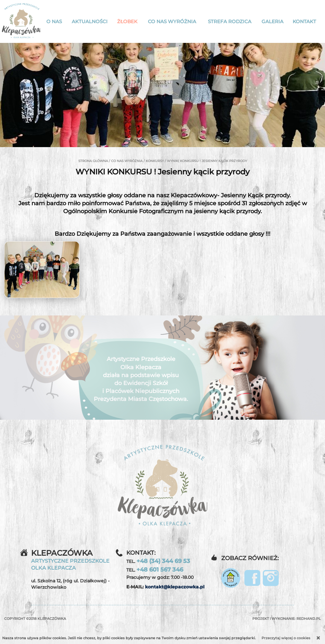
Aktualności (90, 21)
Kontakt (304, 21)
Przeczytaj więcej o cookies (286, 638)
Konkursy (155, 161)
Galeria (272, 21)
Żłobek (127, 21)
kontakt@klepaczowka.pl (175, 587)
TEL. (158, 561)
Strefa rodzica (230, 21)
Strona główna (93, 161)
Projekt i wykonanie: (287, 619)
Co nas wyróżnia (172, 21)
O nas (54, 21)
